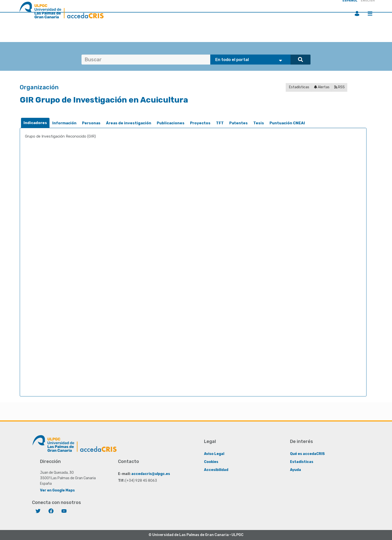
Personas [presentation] (91, 123)
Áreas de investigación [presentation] (129, 123)
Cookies (211, 462)
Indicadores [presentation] (35, 123)
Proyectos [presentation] (200, 123)
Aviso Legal (214, 454)
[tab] (35, 123)
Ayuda (295, 470)
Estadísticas (299, 87)
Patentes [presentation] (238, 123)
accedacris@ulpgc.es (151, 474)
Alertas (322, 87)
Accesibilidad (216, 470)
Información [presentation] (64, 123)
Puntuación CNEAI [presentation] (287, 123)
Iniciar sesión (357, 14)
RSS (339, 87)
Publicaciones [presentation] (171, 123)
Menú (370, 14)
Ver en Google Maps (57, 490)
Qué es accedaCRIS (307, 454)
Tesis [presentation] (259, 123)
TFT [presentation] (220, 123)
